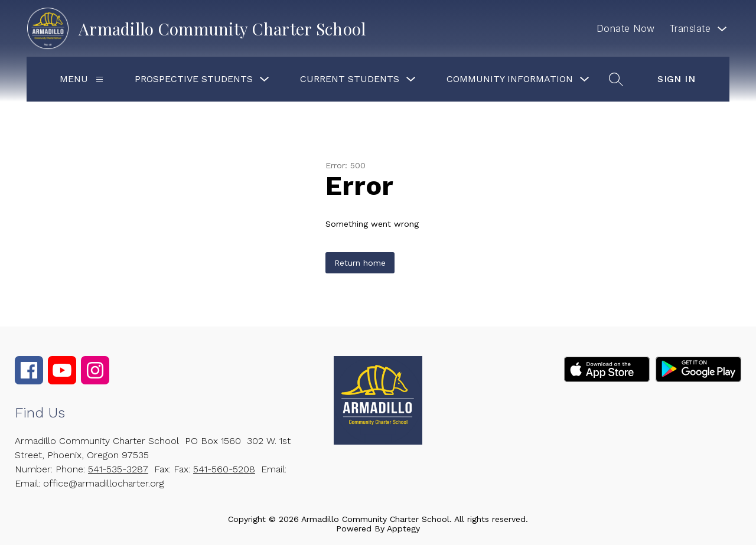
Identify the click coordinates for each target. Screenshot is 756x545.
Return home (360, 263)
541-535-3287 (118, 469)
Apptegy (403, 528)
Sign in (676, 79)
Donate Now (626, 28)
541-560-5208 (224, 469)
